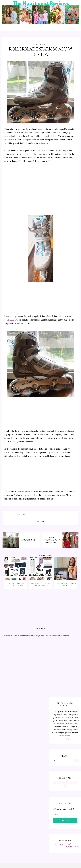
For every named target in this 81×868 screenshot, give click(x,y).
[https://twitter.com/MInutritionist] (72, 783)
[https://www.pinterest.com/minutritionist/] (59, 783)
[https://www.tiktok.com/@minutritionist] (67, 783)
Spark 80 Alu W (11, 320)
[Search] (76, 760)
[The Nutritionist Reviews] (40, 24)
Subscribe (65, 820)
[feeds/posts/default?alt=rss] (76, 783)
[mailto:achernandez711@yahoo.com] (65, 786)
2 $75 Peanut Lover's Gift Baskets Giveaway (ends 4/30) (66, 845)
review (43, 522)
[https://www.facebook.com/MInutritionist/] (63, 783)
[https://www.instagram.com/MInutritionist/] (55, 783)
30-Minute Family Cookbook (63, 724)
